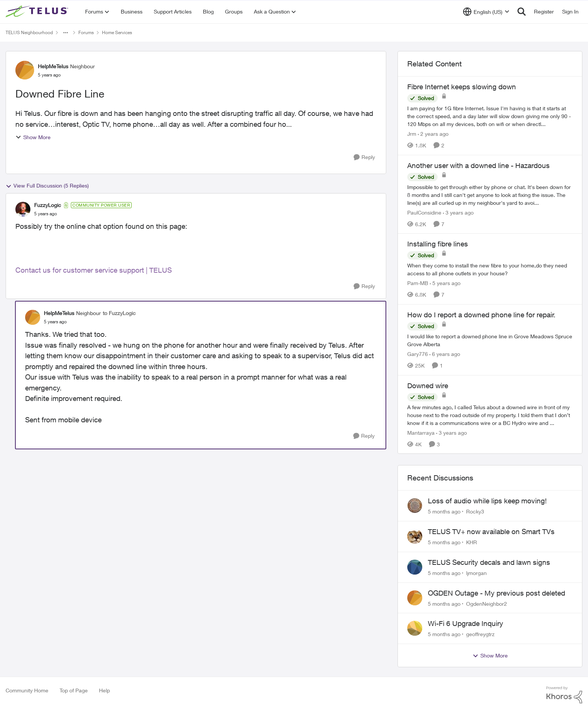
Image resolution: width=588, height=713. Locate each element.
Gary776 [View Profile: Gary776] (418, 354)
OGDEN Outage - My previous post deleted (496, 593)
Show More (33, 137)
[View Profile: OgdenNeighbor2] (415, 598)
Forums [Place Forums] (86, 32)
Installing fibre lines (438, 244)
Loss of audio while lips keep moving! (487, 501)
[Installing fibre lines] (490, 269)
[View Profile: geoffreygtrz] (415, 628)
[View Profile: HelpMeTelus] (25, 70)
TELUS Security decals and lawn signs (489, 562)
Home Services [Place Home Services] (117, 32)
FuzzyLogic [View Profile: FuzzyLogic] (48, 205)
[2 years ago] (433, 134)
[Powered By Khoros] (564, 695)
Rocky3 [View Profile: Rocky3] (475, 511)
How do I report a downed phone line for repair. (481, 315)
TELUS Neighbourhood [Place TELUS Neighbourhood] (29, 32)
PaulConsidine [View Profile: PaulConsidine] (424, 212)
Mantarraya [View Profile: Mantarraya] (421, 432)
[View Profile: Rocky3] (415, 506)
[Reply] (364, 157)
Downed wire (428, 386)
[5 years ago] (445, 283)
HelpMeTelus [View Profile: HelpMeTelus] (53, 66)
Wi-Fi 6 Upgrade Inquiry (466, 623)
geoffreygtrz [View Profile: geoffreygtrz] (480, 634)
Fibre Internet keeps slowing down (462, 87)
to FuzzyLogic (119, 313)
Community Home (27, 690)
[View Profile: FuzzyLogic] (23, 209)
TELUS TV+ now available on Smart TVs (491, 531)
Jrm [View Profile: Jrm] (412, 134)
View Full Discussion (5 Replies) (47, 186)
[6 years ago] (445, 354)
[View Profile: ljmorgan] (415, 567)
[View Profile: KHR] (415, 536)
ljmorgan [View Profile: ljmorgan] (476, 573)
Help (104, 690)
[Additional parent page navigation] (66, 33)
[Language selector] (486, 12)
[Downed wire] (490, 415)
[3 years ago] (458, 212)
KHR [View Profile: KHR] (472, 542)
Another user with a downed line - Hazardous (478, 165)
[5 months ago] (444, 511)
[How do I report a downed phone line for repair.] (490, 340)
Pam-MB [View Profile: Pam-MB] (418, 283)
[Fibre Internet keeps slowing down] (490, 116)
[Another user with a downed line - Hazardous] (490, 194)
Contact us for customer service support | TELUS (94, 270)
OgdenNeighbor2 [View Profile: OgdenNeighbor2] (487, 603)
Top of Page (74, 690)
